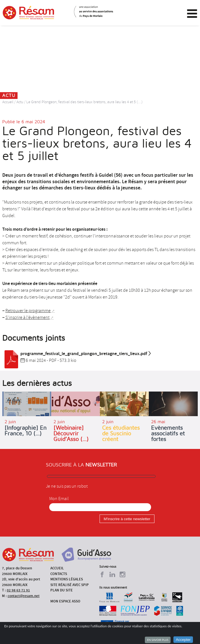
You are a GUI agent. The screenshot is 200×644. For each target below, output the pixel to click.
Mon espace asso (65, 601)
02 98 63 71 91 (18, 590)
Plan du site (62, 590)
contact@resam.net (24, 596)
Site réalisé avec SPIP (70, 585)
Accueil (8, 102)
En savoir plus (158, 640)
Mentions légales (67, 579)
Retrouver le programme (28, 311)
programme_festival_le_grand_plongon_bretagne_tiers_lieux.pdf (77, 354)
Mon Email (59, 499)
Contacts (59, 574)
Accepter (183, 640)
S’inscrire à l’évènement (27, 317)
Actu (20, 102)
